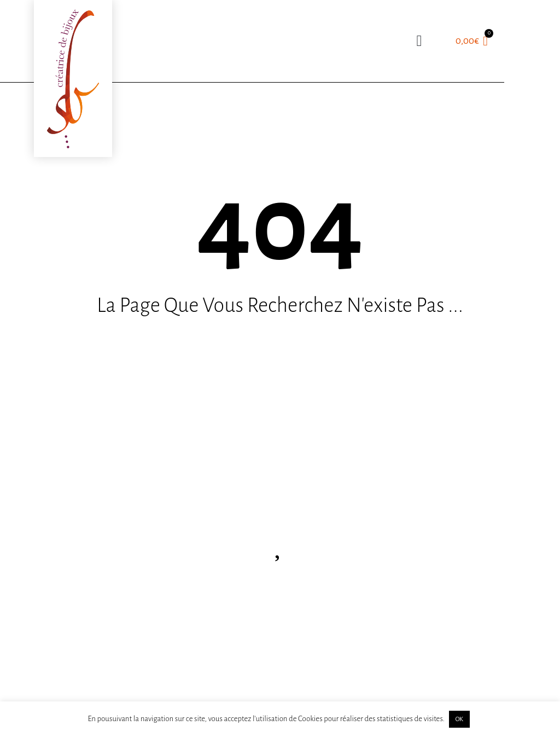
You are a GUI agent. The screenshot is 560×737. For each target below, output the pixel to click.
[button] (419, 41)
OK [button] (459, 719)
